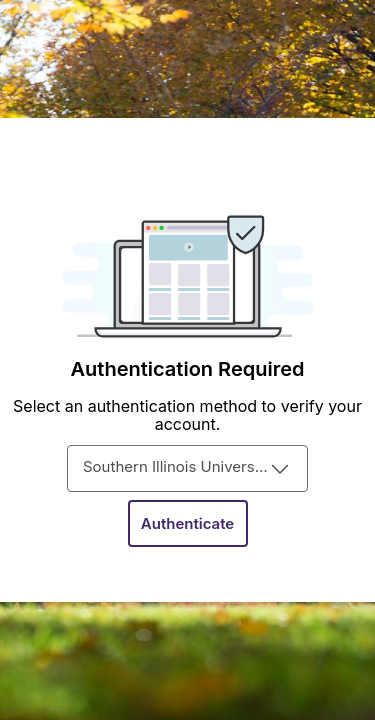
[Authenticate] (188, 523)
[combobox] (187, 468)
